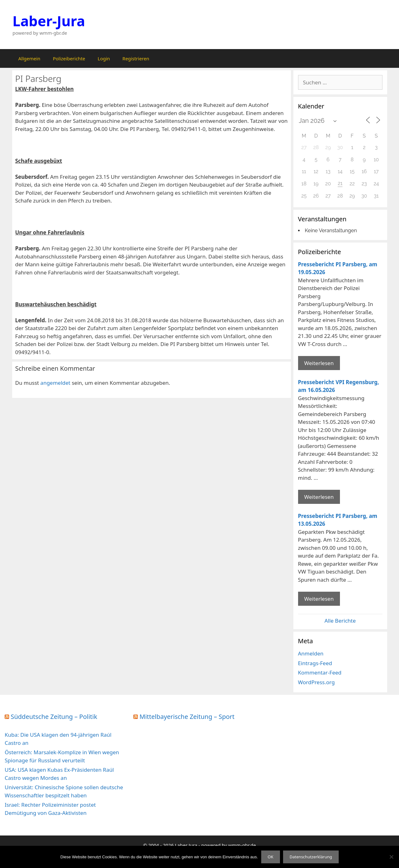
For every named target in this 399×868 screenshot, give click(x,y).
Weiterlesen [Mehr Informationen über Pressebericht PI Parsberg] (319, 363)
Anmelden (311, 653)
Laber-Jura (49, 21)
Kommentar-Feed (320, 672)
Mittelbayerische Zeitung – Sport (187, 717)
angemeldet (55, 383)
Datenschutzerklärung (311, 857)
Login (104, 58)
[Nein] (391, 857)
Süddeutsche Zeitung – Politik (54, 717)
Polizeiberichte (69, 58)
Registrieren (136, 58)
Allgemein (30, 58)
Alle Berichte (340, 621)
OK (271, 857)
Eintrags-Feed (315, 663)
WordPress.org (317, 682)
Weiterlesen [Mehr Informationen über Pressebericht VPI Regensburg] (319, 497)
